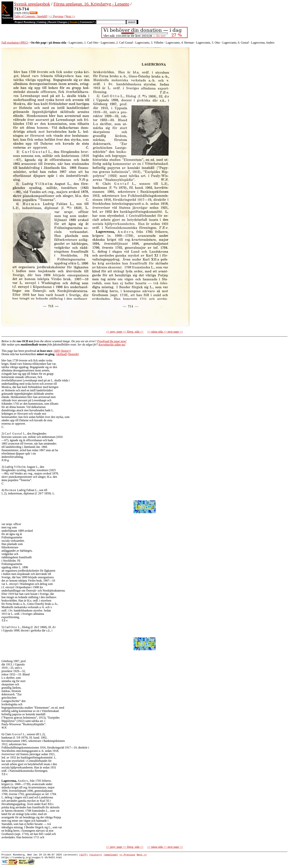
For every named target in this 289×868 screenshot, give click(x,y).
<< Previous (56, 16)
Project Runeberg (25, 22)
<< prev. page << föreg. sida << (125, 332)
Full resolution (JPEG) (15, 43)
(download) (111, 855)
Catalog (42, 22)
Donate (74, 22)
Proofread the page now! (112, 341)
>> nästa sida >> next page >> (165, 332)
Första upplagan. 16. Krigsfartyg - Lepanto (91, 4)
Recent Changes (58, 22)
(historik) (73, 354)
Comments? (87, 22)
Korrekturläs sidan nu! (112, 345)
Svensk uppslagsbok (32, 4)
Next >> (70, 16)
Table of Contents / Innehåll (30, 16)
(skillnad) (61, 354)
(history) (66, 351)
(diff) (57, 351)
